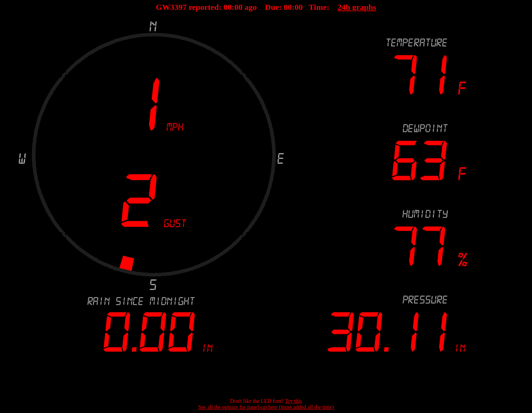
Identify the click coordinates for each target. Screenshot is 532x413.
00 (228, 7)
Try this (293, 401)
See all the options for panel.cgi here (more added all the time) (266, 407)
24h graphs (357, 7)
